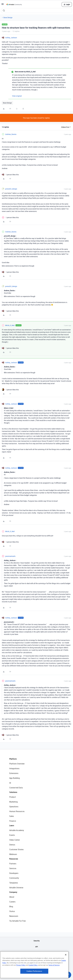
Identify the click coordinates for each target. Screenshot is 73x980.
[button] (3, 5)
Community (14, 878)
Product (13, 797)
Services (13, 868)
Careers (12, 902)
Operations (14, 807)
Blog (11, 906)
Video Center (15, 840)
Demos (12, 845)
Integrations (14, 768)
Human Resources (17, 811)
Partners (13, 864)
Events (12, 835)
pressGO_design (11, 189)
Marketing (13, 802)
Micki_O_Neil (10, 325)
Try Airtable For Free (17, 921)
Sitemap (36, 953)
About (12, 897)
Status (12, 911)
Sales (12, 816)
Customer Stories (16, 849)
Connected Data (16, 788)
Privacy (36, 959)
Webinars (13, 854)
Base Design (8, 17)
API (37, 947)
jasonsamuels (10, 556)
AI (10, 783)
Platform (13, 759)
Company (13, 892)
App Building (15, 778)
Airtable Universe (16, 888)
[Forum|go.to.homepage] (14, 4)
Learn (12, 825)
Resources (14, 859)
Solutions (13, 792)
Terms (37, 965)
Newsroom (14, 916)
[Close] (66, 969)
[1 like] (10, 175)
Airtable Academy (17, 830)
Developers (14, 873)
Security (37, 941)
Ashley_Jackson (11, 38)
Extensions (14, 773)
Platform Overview (17, 764)
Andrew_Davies (11, 134)
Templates (14, 883)
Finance (13, 821)
